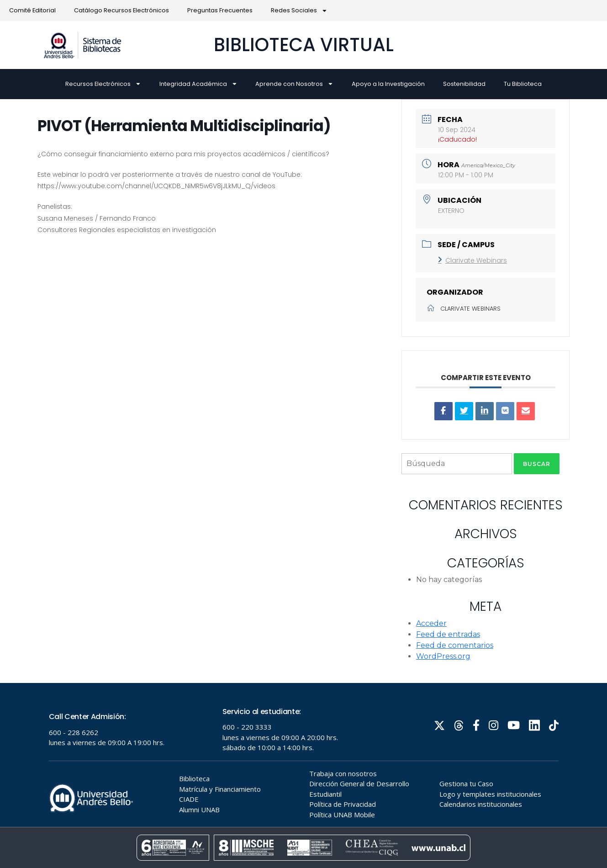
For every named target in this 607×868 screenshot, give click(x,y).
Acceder (431, 623)
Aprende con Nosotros (294, 84)
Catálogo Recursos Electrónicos (121, 10)
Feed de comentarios (455, 645)
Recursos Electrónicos (103, 84)
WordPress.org (443, 656)
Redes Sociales (299, 11)
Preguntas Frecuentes (220, 10)
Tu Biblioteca (523, 84)
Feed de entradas (448, 634)
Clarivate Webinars (472, 260)
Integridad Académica (198, 84)
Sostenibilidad (464, 84)
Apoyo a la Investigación (388, 84)
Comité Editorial (32, 10)
